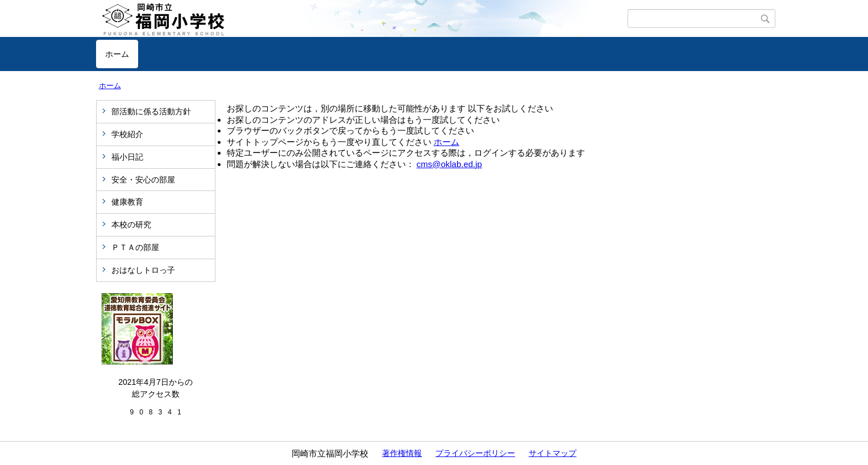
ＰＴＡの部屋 (135, 247)
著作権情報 (402, 453)
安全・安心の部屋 (143, 180)
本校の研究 (131, 225)
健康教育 (127, 202)
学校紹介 (127, 134)
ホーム (117, 54)
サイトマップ (553, 453)
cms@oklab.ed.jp (449, 164)
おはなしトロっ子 (143, 270)
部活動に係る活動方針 (151, 111)
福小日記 (127, 157)
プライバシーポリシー (475, 453)
